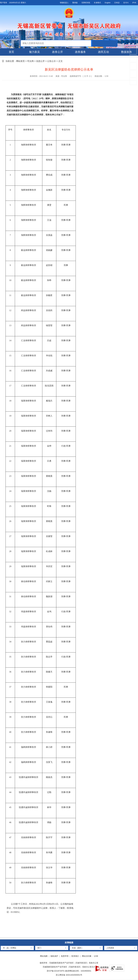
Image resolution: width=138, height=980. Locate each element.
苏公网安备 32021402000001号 (69, 975)
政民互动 (103, 52)
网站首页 (21, 61)
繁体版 (75, 3)
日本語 (117, 3)
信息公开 (41, 61)
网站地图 (44, 956)
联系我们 (75, 956)
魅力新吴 (34, 52)
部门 (39, 948)
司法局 (31, 61)
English (108, 3)
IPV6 (134, 3)
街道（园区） (78, 948)
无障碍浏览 (86, 3)
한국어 (126, 3)
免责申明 (65, 956)
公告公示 (52, 61)
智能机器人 (64, 3)
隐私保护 (54, 956)
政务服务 (80, 52)
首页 (11, 52)
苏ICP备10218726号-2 (56, 971)
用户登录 (4, 3)
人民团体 (110, 948)
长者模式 (97, 3)
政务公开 (58, 52)
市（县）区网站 (10, 948)
